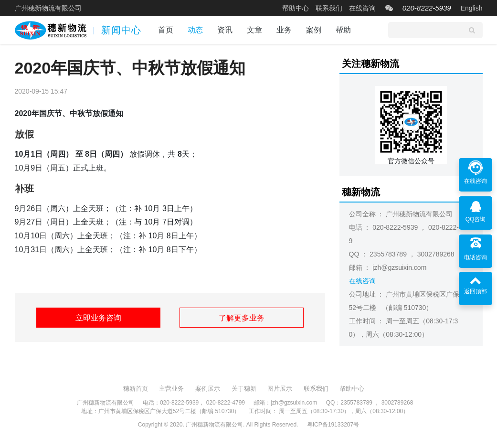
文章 (254, 30)
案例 (314, 30)
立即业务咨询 (98, 318)
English (472, 8)
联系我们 (329, 8)
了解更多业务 (242, 318)
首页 (166, 30)
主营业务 (171, 389)
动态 (195, 30)
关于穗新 (244, 389)
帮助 (343, 30)
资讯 (225, 30)
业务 (284, 30)
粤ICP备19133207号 (333, 425)
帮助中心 (296, 8)
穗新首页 (136, 389)
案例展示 (208, 389)
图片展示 (280, 389)
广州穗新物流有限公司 (48, 8)
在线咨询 (362, 8)
